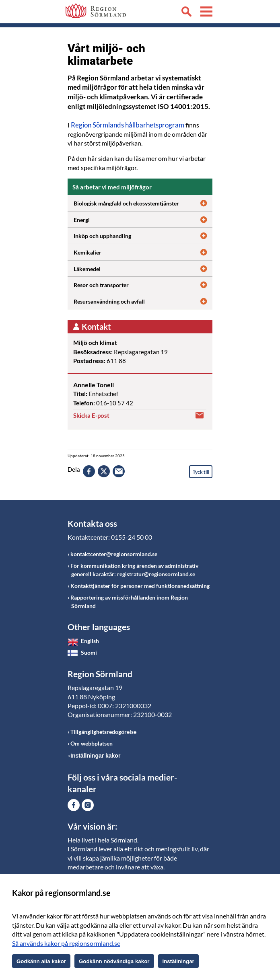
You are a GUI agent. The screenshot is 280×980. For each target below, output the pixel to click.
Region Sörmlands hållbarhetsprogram (128, 125)
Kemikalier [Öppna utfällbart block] (143, 251)
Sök (186, 13)
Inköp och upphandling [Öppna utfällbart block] (143, 235)
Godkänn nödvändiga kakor (114, 961)
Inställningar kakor (95, 756)
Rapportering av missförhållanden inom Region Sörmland (129, 602)
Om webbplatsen (92, 743)
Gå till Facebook (74, 805)
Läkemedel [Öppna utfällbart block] (143, 268)
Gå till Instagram (88, 805)
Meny (206, 13)
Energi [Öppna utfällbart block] (143, 219)
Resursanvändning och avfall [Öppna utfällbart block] (143, 300)
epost (119, 471)
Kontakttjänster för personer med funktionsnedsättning (140, 586)
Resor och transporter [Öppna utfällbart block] (143, 284)
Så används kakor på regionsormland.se (66, 943)
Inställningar (178, 961)
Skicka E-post (91, 415)
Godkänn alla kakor (41, 961)
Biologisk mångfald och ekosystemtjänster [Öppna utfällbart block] (143, 202)
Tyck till (201, 472)
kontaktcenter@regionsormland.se (114, 554)
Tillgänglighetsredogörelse (103, 732)
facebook (89, 471)
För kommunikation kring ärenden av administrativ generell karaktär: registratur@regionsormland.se (134, 570)
